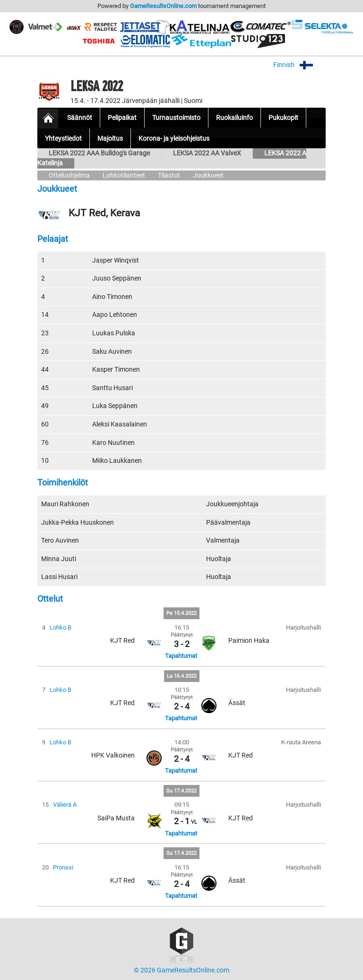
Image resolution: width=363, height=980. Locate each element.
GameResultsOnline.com (163, 6)
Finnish (299, 65)
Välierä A (65, 805)
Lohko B (60, 627)
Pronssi (63, 867)
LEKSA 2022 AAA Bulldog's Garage (99, 153)
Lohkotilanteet (124, 175)
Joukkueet (208, 175)
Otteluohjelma (69, 175)
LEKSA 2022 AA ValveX (207, 153)
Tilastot (169, 175)
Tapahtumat (181, 656)
